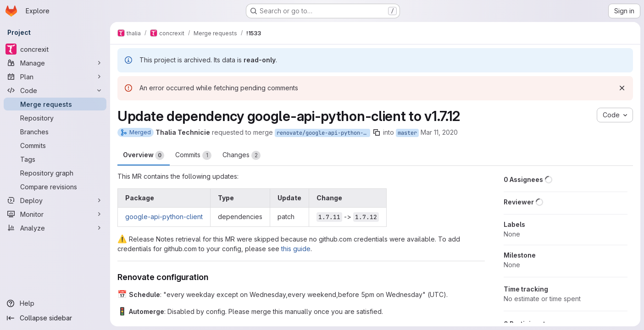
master (407, 133)
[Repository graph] (55, 173)
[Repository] (55, 118)
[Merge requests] (55, 104)
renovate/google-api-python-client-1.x (323, 133)
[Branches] (55, 132)
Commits (193, 155)
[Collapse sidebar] (55, 318)
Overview (144, 155)
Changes (241, 155)
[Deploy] (55, 200)
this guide (296, 249)
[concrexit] (55, 49)
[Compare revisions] (55, 187)
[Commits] (55, 145)
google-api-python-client (164, 217)
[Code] (55, 90)
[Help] (55, 303)
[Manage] (55, 63)
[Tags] (55, 159)
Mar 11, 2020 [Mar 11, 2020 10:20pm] (439, 132)
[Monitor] (55, 214)
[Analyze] (55, 228)
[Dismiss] (622, 88)
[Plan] (55, 77)
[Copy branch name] (377, 132)
